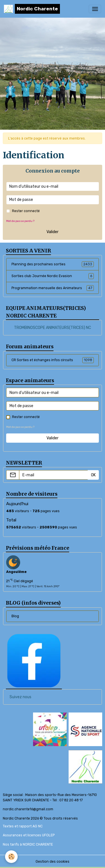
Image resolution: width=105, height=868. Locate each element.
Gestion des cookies (53, 862)
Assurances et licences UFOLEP (29, 835)
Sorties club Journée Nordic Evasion (53, 276)
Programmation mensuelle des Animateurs (53, 288)
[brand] (32, 9)
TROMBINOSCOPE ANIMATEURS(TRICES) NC (53, 328)
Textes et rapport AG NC (23, 826)
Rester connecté (26, 211)
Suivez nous (20, 697)
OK (93, 475)
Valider (53, 232)
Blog (15, 616)
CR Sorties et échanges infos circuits (53, 360)
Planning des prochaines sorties (53, 264)
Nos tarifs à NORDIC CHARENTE (28, 844)
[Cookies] (11, 857)
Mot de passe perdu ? (20, 221)
